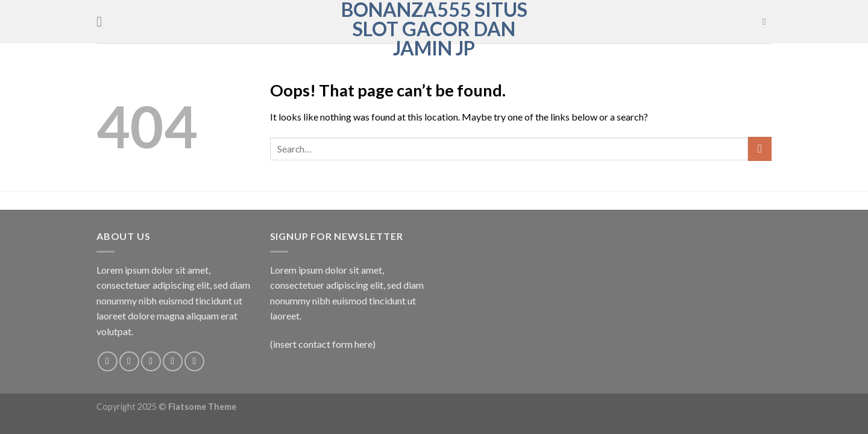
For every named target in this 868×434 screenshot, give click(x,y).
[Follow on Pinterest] (194, 361)
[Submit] (760, 149)
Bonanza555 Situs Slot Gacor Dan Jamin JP (434, 29)
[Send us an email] (173, 361)
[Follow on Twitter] (151, 361)
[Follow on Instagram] (129, 361)
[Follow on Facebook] (108, 361)
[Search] (767, 22)
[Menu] (104, 21)
